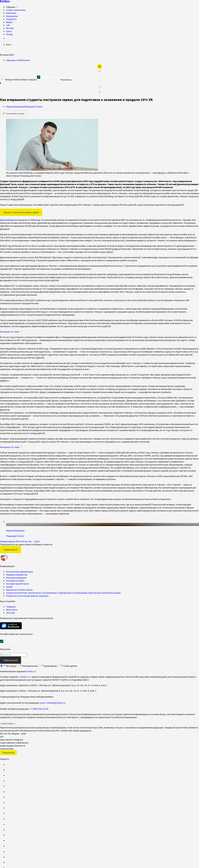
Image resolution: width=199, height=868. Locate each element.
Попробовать (66, 80)
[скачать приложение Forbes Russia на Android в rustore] (11, 626)
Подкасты (11, 19)
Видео (9, 22)
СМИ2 (2, 724)
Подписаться (11, 550)
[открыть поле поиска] (2, 51)
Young (9, 34)
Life (8, 25)
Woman (10, 28)
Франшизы (12, 16)
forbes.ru (31, 671)
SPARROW (7, 724)
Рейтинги (11, 13)
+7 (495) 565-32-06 (39, 709)
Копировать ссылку (13, 113)
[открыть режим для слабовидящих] (100, 66)
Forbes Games (16, 10)
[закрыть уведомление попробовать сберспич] (2, 79)
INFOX (12, 724)
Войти (9, 45)
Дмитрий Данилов (10, 220)
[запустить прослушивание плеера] (100, 71)
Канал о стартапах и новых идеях (21, 212)
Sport (9, 31)
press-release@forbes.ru (53, 703)
